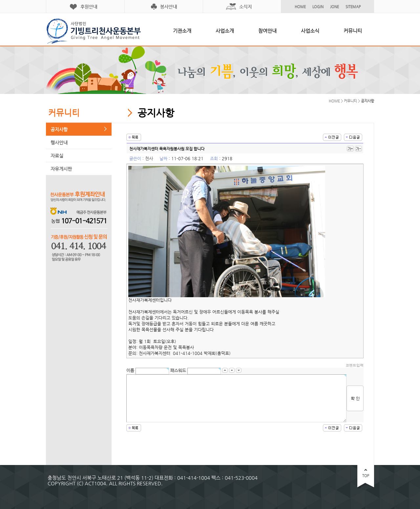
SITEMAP (353, 7)
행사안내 (59, 143)
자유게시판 (61, 169)
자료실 (57, 156)
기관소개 (182, 31)
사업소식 (310, 31)
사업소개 (225, 31)
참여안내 (267, 31)
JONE (335, 7)
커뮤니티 (353, 31)
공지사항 (59, 129)
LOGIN (318, 7)
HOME (300, 7)
